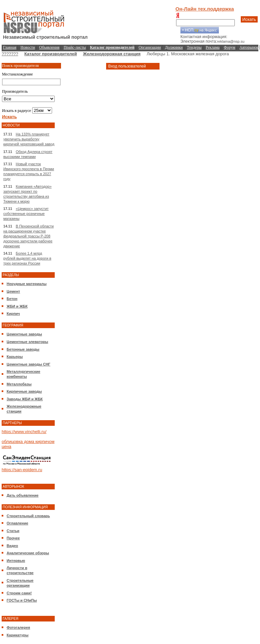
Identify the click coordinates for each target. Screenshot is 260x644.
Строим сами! (19, 593)
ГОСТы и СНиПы (22, 600)
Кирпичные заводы (24, 391)
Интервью (16, 561)
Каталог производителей (50, 54)
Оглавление (17, 523)
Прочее (13, 538)
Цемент (13, 291)
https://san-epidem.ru (22, 470)
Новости (28, 47)
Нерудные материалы (27, 284)
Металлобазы (19, 384)
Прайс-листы (75, 47)
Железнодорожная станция (112, 54)
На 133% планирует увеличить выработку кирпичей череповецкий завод (29, 139)
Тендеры (194, 47)
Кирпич (13, 314)
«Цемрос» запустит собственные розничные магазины (26, 214)
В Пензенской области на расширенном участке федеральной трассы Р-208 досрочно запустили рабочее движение (29, 236)
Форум (230, 47)
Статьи (13, 531)
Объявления (49, 47)
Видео (12, 546)
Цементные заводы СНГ (29, 364)
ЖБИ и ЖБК (17, 306)
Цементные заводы (24, 334)
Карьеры (15, 357)
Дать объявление (23, 495)
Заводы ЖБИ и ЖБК (25, 399)
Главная (10, 47)
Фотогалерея (18, 627)
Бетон (12, 299)
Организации (150, 47)
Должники (174, 47)
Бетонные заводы (23, 349)
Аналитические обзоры (28, 553)
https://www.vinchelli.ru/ (24, 432)
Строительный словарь (28, 516)
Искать (249, 19)
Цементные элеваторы (27, 342)
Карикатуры (18, 635)
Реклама (213, 47)
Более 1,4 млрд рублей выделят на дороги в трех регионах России (27, 258)
